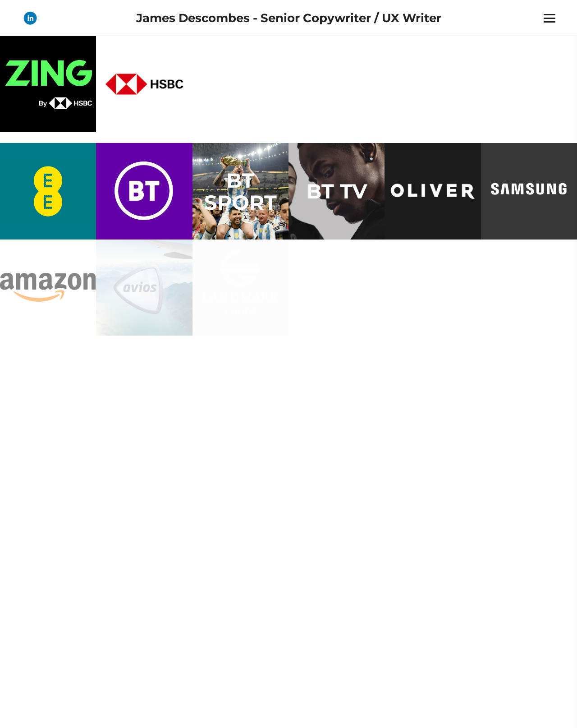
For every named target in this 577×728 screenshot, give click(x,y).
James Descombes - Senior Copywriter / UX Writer (289, 18)
